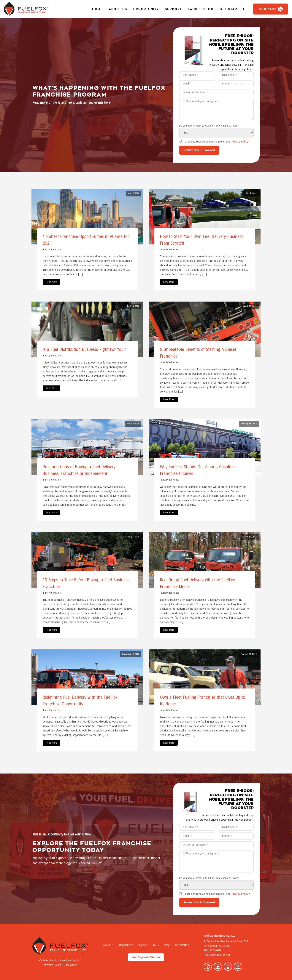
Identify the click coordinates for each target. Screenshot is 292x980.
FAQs (193, 9)
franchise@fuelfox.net (217, 955)
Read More (51, 282)
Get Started (232, 9)
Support (174, 9)
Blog (208, 9)
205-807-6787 (212, 950)
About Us (118, 9)
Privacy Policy (240, 142)
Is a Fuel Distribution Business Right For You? (84, 349)
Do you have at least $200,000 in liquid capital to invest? (209, 126)
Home (97, 9)
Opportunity (146, 9)
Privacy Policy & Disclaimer (60, 965)
